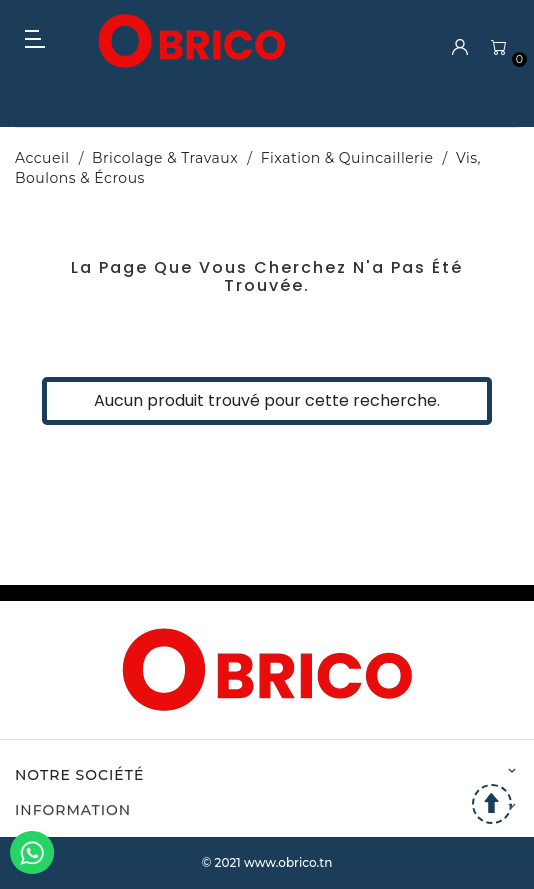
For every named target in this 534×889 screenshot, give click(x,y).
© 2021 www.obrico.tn (267, 862)
